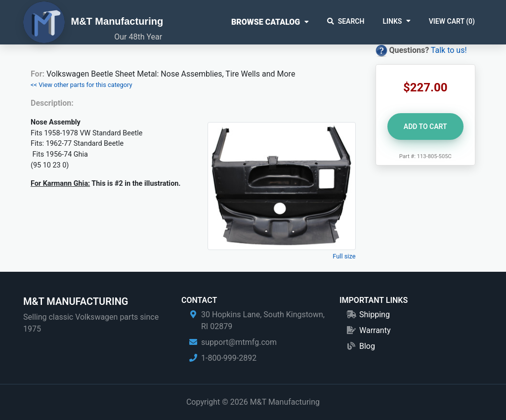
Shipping (375, 315)
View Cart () (452, 21)
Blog (367, 346)
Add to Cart (425, 126)
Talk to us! (449, 50)
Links (392, 21)
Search (346, 21)
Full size (344, 256)
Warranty (375, 330)
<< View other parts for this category (82, 85)
